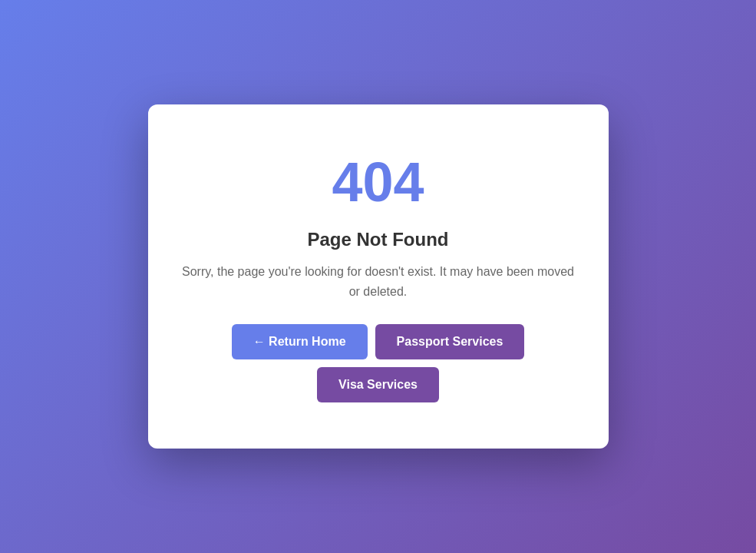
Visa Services (378, 384)
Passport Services (450, 341)
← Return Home (300, 341)
